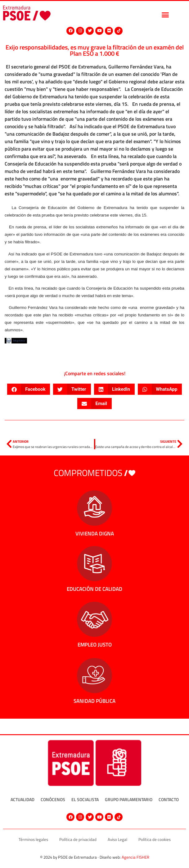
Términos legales (33, 839)
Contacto (169, 799)
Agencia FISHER (135, 857)
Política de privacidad (78, 839)
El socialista (85, 799)
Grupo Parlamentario (129, 799)
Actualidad (22, 799)
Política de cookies (155, 839)
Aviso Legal (117, 839)
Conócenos (53, 799)
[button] (165, 15)
